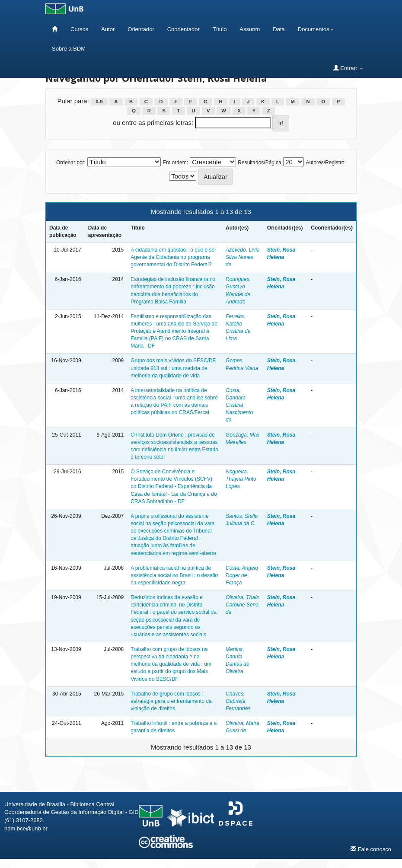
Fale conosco (371, 849)
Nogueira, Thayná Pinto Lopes (241, 479)
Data (279, 29)
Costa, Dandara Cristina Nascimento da (239, 405)
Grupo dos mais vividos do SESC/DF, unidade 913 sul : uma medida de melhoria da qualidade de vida (174, 368)
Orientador (141, 29)
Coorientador (183, 29)
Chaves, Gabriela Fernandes (238, 701)
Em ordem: (175, 163)
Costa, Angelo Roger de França (242, 575)
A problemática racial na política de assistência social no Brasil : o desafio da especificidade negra (174, 575)
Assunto (250, 29)
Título (220, 29)
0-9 (99, 102)
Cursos (79, 29)
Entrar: (348, 68)
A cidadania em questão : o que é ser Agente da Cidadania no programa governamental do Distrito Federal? (173, 257)
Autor (108, 29)
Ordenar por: (71, 163)
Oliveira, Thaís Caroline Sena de (242, 605)
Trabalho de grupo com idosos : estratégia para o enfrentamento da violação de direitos (171, 701)
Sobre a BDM (69, 49)
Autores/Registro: (326, 163)
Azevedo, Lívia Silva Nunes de (243, 257)
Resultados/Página (260, 163)
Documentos (316, 29)
